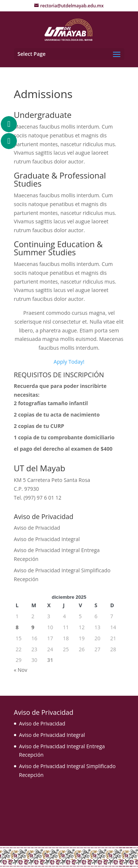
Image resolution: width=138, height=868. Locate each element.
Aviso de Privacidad (37, 528)
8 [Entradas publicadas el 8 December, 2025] (17, 627)
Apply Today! (69, 362)
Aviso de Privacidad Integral (47, 539)
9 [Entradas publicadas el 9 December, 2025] (33, 627)
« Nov (21, 670)
